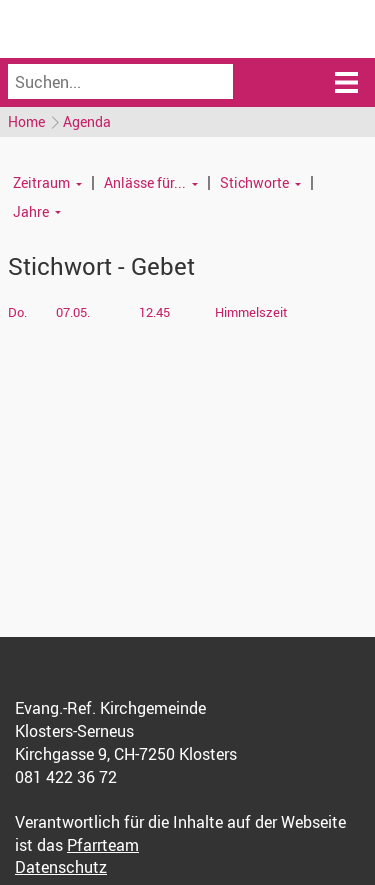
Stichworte (254, 182)
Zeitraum (41, 182)
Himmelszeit (251, 312)
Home (26, 121)
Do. (17, 312)
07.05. (73, 312)
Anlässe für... (145, 182)
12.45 (154, 312)
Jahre (31, 211)
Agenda (87, 121)
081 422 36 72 (66, 777)
